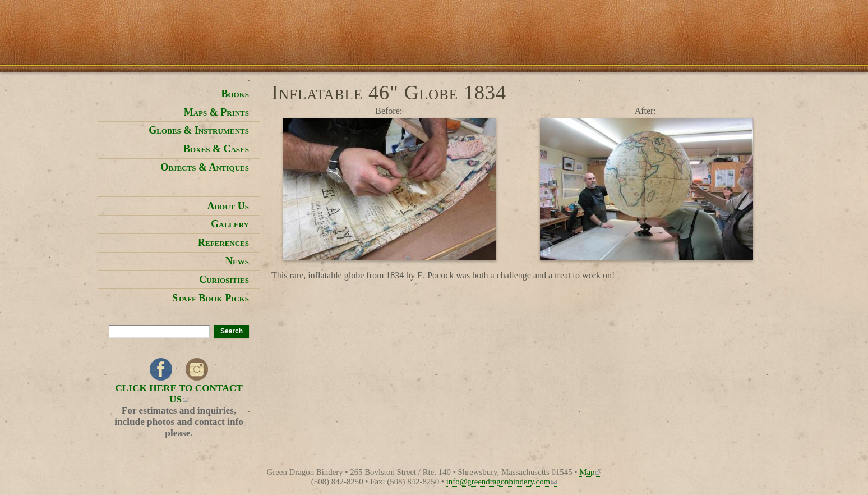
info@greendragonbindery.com (502, 482)
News (237, 261)
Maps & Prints (216, 112)
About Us (228, 206)
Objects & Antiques (205, 167)
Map (590, 472)
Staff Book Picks (211, 298)
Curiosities (224, 279)
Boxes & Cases (216, 149)
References (223, 242)
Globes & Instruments (199, 130)
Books (235, 94)
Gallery (230, 224)
